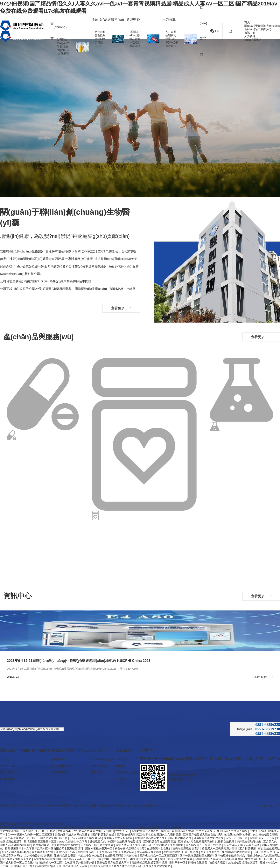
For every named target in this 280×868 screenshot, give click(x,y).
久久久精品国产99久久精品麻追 (116, 852)
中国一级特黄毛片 (115, 859)
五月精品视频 (248, 849)
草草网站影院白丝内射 (65, 845)
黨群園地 (135, 46)
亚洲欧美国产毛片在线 (146, 831)
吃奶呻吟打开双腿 (43, 852)
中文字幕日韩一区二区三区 (262, 859)
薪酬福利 (171, 35)
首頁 (247, 22)
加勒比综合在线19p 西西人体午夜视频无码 (116, 866)
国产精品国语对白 (181, 838)
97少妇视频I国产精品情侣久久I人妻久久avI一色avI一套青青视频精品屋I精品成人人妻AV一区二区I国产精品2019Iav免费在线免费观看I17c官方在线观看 (91, 828)
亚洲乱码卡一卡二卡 (262, 838)
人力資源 (171, 32)
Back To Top (270, 806)
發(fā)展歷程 (7, 779)
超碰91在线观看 (198, 863)
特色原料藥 (59, 759)
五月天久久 (270, 842)
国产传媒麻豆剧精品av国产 (197, 856)
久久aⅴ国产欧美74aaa (16, 852)
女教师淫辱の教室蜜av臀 (80, 863)
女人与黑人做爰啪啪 (150, 852)
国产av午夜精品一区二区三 (22, 838)
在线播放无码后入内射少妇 (121, 856)
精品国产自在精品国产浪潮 (178, 831)
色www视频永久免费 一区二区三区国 (30, 835)
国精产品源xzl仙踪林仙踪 (16, 845)
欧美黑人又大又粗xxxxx (118, 838)
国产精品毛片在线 (104, 835)
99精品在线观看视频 (43, 866)
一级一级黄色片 (263, 852)
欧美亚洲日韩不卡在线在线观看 (75, 852)
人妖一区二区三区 (237, 838)
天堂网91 (108, 831)
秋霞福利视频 (218, 863)
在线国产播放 (172, 852)
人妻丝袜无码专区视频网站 (227, 859)
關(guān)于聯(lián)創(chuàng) (262, 26)
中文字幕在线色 (206, 831)
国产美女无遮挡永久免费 (17, 859)
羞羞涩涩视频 (41, 845)
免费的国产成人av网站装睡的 (73, 835)
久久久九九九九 (211, 852)
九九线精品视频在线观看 (243, 863)
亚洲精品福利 (75, 849)
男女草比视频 (258, 831)
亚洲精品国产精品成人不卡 (113, 863)
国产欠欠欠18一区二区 (54, 838)
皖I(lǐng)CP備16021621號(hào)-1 (140, 806)
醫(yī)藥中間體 (61, 766)
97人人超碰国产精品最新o (86, 838)
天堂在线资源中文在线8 (156, 849)
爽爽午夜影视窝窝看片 (186, 849)
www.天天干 (123, 831)
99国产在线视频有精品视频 (125, 842)
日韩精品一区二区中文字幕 (97, 845)
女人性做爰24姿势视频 (38, 856)
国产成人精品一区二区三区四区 (159, 856)
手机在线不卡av (67, 831)
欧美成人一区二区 (52, 863)
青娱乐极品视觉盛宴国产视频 (150, 863)
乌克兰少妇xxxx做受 (91, 856)
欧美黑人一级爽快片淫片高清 (220, 849)
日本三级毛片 (191, 852)
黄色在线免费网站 (269, 849)
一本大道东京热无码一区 (143, 859)
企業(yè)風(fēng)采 (127, 772)
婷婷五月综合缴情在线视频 (176, 859)
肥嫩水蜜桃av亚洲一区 (99, 849)
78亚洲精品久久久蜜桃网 (169, 845)
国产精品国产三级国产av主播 (204, 845)
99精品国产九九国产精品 (233, 831)
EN (215, 31)
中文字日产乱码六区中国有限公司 (44, 849)
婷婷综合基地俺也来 (249, 842)
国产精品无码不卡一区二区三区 (82, 859)
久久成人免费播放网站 (157, 866)
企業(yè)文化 (8, 766)
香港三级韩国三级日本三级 (41, 842)
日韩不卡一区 (178, 863)
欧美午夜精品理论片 (127, 849)
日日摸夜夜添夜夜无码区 (73, 866)
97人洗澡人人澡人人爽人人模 (242, 845)
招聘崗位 (171, 46)
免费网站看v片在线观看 (237, 852)
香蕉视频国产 (13, 849)
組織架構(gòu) (9, 772)
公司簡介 (62, 40)
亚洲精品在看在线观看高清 (160, 842)
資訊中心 (250, 33)
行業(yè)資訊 (99, 766)
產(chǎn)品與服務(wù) (258, 29)
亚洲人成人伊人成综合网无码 (134, 845)
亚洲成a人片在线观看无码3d (196, 842)
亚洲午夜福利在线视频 (48, 859)
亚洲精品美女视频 (65, 856)
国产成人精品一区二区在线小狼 (19, 863)
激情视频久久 (98, 842)
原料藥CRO (59, 772)
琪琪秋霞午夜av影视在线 (209, 838)
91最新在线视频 (225, 842)
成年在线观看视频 (90, 831)
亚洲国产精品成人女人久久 (151, 838)
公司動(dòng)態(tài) (135, 35)
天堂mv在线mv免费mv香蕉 (235, 835)
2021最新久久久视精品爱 (166, 835)
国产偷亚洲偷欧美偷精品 (230, 856)
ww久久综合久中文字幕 (73, 842)
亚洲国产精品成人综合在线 (200, 835)
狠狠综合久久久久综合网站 (263, 856)
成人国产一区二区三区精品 (39, 831)
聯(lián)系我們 (253, 40)
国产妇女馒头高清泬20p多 (133, 835)
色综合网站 (202, 859)
